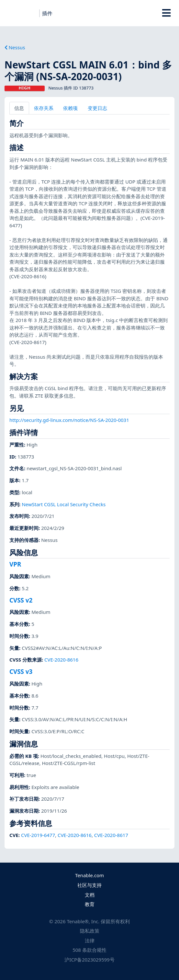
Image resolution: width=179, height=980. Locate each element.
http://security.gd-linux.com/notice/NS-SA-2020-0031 (69, 420)
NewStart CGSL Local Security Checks (64, 504)
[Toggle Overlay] (167, 13)
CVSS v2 (21, 600)
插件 (47, 13)
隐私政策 (90, 931)
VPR (15, 564)
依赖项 (70, 108)
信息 (19, 108)
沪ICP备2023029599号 (89, 960)
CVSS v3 (21, 671)
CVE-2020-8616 (61, 660)
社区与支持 (89, 885)
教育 (90, 904)
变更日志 (97, 108)
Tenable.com (89, 875)
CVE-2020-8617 (111, 835)
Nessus (15, 47)
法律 (90, 940)
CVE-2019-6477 (38, 835)
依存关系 (44, 108)
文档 (90, 895)
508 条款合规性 (89, 950)
